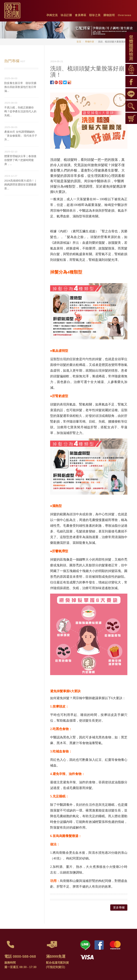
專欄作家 (90, 42)
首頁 (79, 42)
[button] (52, 14)
